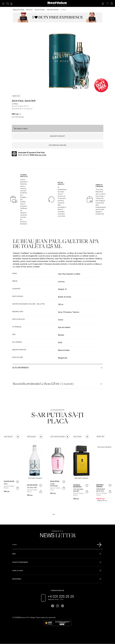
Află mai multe (40, 155)
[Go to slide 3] (57, 514)
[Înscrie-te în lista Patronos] (99, 545)
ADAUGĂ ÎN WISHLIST (58, 136)
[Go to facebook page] (53, 606)
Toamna (76, 312)
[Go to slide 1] (54, 514)
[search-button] (8, 3)
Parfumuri (29, 10)
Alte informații (21, 368)
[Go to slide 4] (59, 514)
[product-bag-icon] (18, 488)
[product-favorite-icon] (18, 482)
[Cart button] (112, 4)
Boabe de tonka (65, 297)
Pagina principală (18, 10)
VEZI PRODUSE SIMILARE (57, 145)
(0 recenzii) (28, 109)
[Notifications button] (103, 4)
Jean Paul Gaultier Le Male (69, 274)
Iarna (60, 312)
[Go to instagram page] (58, 606)
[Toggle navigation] (3, 4)
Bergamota (63, 358)
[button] (18, 437)
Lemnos (61, 282)
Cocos (61, 320)
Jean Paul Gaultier (53, 10)
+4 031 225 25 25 (61, 596)
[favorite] (107, 4)
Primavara (67, 312)
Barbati (61, 335)
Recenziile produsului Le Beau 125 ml (43, 384)
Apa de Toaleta (40, 10)
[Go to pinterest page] (62, 606)
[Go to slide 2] (55, 514)
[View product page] (35, 458)
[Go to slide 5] (61, 514)
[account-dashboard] (11, 4)
